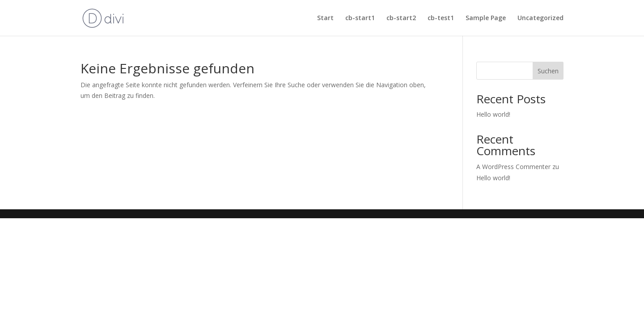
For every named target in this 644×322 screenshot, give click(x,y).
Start (325, 18)
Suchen (548, 71)
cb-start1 (360, 18)
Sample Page (486, 18)
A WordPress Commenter (513, 167)
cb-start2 (401, 18)
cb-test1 (441, 18)
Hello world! (493, 114)
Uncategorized (540, 18)
